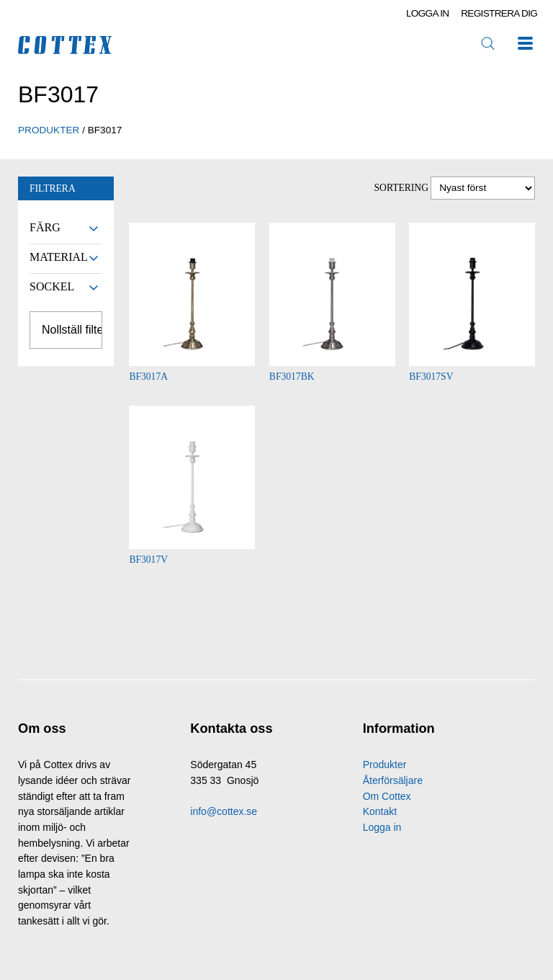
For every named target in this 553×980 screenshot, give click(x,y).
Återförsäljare (393, 780)
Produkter (385, 765)
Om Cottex (387, 796)
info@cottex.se (224, 811)
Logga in (428, 13)
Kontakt (380, 811)
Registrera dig (499, 13)
